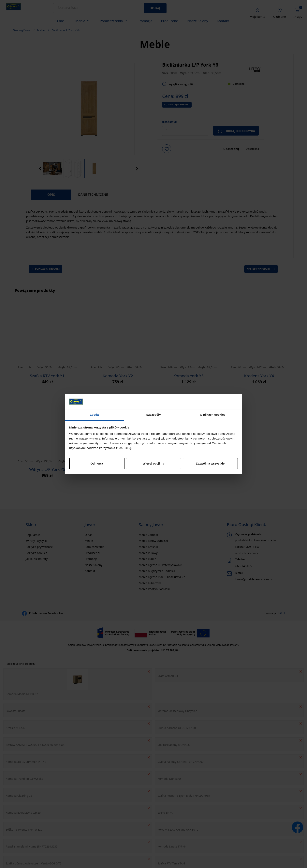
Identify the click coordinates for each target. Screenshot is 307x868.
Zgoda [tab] (94, 415)
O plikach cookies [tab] (213, 415)
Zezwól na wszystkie (210, 463)
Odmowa (97, 463)
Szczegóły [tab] (153, 415)
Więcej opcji (154, 463)
